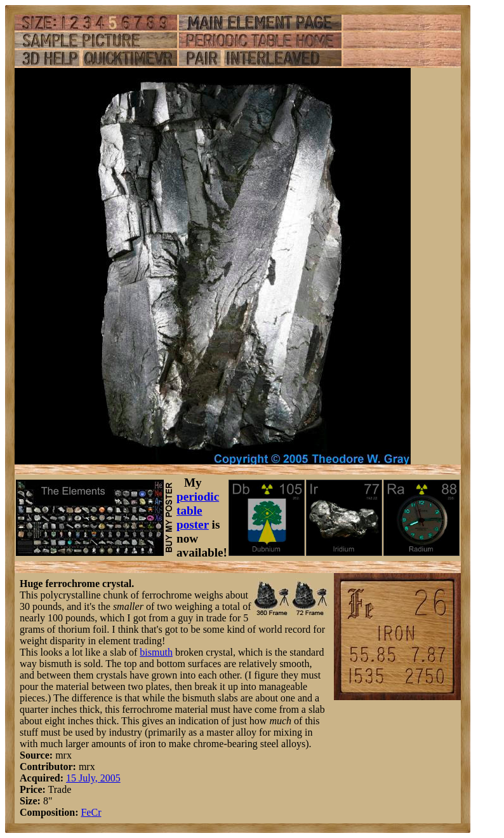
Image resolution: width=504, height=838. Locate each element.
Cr (96, 812)
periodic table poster (198, 510)
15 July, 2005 (93, 778)
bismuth (156, 652)
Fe (86, 812)
